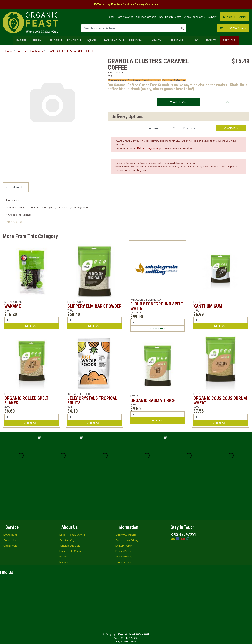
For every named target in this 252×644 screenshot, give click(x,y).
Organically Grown (117, 80)
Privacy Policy (123, 509)
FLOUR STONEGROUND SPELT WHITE (157, 306)
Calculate (231, 128)
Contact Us (10, 498)
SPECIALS (229, 40)
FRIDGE (54, 40)
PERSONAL (136, 40)
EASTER (22, 40)
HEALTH (157, 40)
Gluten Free (180, 80)
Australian (147, 80)
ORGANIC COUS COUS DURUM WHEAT (220, 400)
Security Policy (124, 514)
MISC (195, 40)
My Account (10, 493)
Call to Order (158, 328)
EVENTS (212, 40)
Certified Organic (146, 17)
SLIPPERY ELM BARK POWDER (94, 306)
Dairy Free (167, 80)
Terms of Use (123, 520)
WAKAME (13, 306)
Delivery (212, 17)
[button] (227, 102)
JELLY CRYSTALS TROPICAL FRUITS (92, 400)
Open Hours (10, 504)
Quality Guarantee (126, 493)
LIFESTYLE (177, 40)
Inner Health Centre (170, 17)
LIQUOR (91, 40)
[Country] (161, 128)
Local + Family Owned (121, 17)
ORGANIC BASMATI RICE (153, 400)
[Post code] (196, 128)
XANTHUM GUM (208, 306)
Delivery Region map (149, 148)
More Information (16, 187)
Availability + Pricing (127, 498)
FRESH (37, 40)
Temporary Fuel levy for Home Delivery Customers (126, 4)
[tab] (16, 187)
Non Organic (134, 80)
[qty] (126, 128)
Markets (64, 520)
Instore (63, 514)
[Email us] (173, 497)
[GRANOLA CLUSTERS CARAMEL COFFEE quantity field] (129, 102)
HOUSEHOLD (113, 40)
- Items (238, 28)
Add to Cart (178, 102)
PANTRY (73, 40)
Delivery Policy (124, 504)
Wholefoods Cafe (194, 17)
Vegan (157, 80)
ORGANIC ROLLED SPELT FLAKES (26, 400)
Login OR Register (234, 17)
